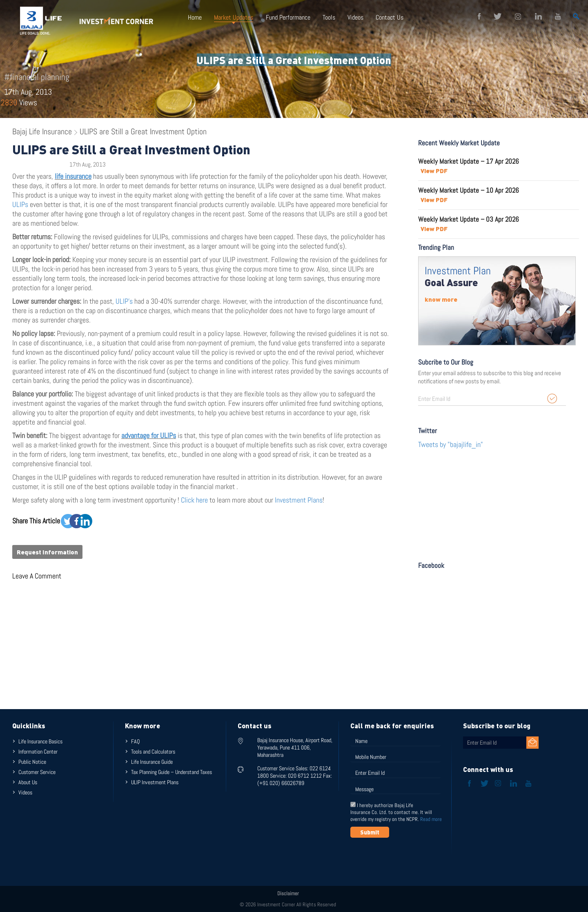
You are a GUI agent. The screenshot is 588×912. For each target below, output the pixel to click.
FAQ (135, 741)
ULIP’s (124, 301)
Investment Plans (299, 500)
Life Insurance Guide (152, 762)
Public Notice (32, 762)
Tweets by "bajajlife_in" (451, 444)
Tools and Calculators (153, 752)
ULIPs (20, 204)
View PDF (434, 171)
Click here (195, 500)
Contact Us (389, 17)
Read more (431, 819)
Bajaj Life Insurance (42, 131)
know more (441, 299)
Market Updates (234, 17)
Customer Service (37, 772)
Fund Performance (288, 17)
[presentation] (412, 858)
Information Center (38, 752)
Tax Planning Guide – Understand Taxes (171, 772)
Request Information (47, 552)
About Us (28, 782)
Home (195, 17)
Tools (329, 17)
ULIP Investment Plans (155, 782)
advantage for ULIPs (149, 435)
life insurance (73, 176)
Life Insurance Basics (40, 741)
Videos (355, 17)
